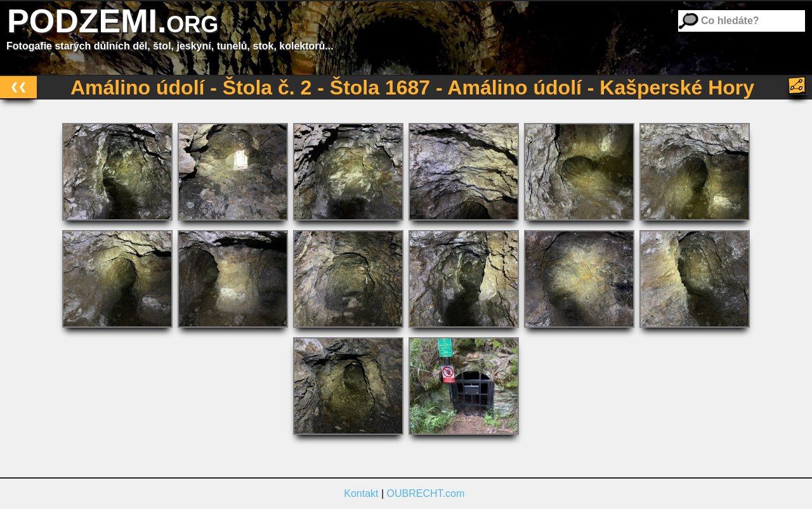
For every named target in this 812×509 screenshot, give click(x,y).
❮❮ (18, 87)
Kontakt (361, 493)
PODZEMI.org (113, 21)
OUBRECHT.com (426, 493)
